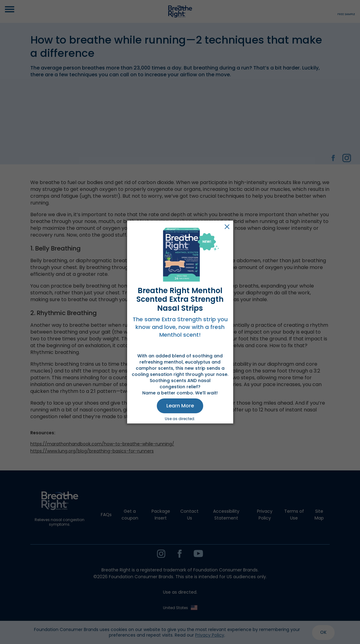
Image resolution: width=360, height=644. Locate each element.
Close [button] (227, 227)
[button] (180, 406)
